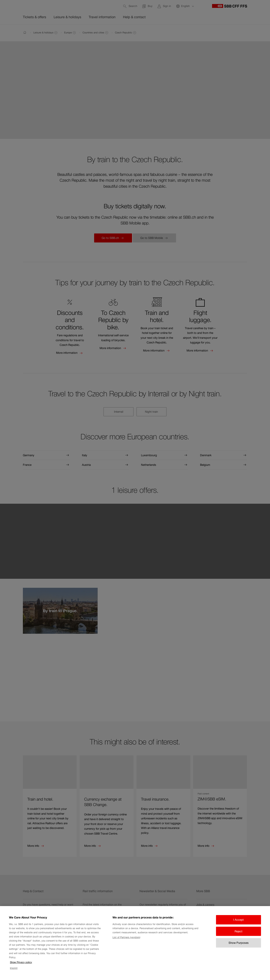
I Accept (238, 925)
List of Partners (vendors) (126, 943)
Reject (238, 937)
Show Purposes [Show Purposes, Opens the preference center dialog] (239, 949)
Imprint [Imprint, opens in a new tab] (14, 974)
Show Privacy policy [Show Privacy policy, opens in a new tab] (21, 968)
